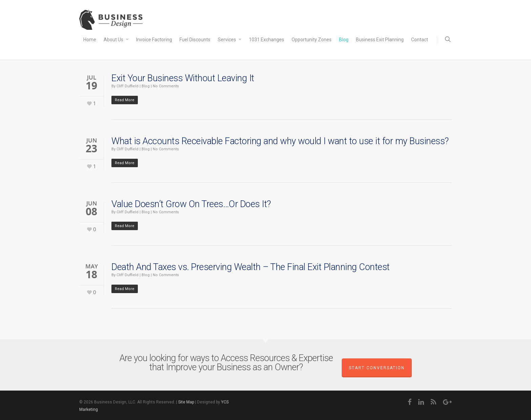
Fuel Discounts (195, 40)
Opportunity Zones (312, 40)
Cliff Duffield (128, 86)
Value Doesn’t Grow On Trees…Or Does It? (191, 204)
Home (90, 40)
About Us (116, 40)
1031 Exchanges (267, 40)
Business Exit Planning (380, 40)
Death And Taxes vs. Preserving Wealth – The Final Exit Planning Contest (251, 267)
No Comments (166, 86)
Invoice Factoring (154, 40)
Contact (420, 40)
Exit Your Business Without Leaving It (183, 78)
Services (230, 40)
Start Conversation (377, 368)
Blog (344, 40)
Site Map (186, 402)
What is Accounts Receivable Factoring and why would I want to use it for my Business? (280, 141)
